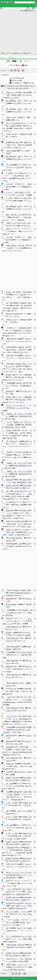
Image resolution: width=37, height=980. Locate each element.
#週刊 (17, 88)
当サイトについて (19, 978)
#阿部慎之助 (11, 86)
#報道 (12, 65)
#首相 (9, 88)
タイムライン (12, 57)
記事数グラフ (27, 61)
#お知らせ (32, 86)
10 (23, 70)
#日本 (13, 88)
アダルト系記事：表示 (27, 11)
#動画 (20, 86)
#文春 (17, 86)
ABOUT (23, 8)
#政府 (20, 88)
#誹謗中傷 (26, 88)
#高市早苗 (26, 86)
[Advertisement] (18, 32)
